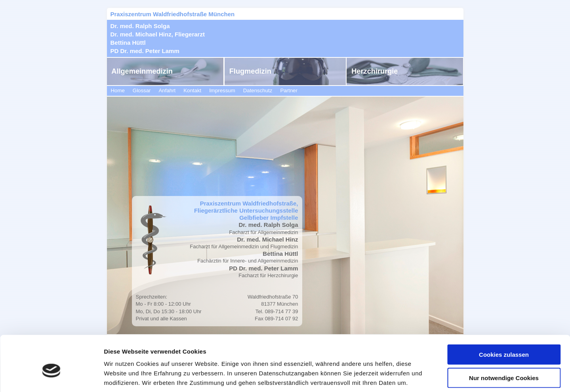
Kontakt (192, 90)
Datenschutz (258, 90)
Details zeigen (421, 376)
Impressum (222, 90)
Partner (289, 90)
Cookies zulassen (504, 316)
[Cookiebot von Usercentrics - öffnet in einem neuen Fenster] (51, 377)
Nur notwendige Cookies (504, 340)
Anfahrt (167, 90)
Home (118, 90)
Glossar (142, 90)
